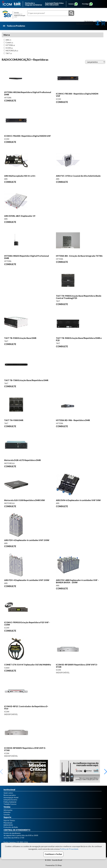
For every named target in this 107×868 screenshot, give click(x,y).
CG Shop (58, 865)
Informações (8, 810)
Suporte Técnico (9, 820)
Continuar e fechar (53, 854)
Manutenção (8, 823)
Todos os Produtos (14, 26)
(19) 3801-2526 (22, 842)
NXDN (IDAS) (8, 825)
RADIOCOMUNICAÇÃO (16, 60)
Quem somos (8, 793)
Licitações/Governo (10, 800)
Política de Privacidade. (69, 849)
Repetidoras (41, 60)
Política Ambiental (10, 802)
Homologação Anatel (11, 797)
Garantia (7, 815)
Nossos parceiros (10, 795)
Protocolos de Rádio (11, 827)
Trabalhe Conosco (10, 804)
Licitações (7, 812)
